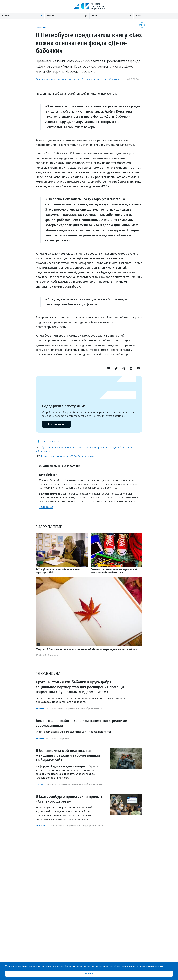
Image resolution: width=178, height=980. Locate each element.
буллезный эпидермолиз (55, 448)
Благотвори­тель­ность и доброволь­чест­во (58, 79)
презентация (104, 448)
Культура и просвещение (95, 79)
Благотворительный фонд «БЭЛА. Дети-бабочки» (68, 456)
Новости (41, 27)
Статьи (39, 784)
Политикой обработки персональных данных (139, 966)
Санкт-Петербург (51, 442)
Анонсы (40, 708)
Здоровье (53, 655)
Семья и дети (116, 79)
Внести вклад (56, 424)
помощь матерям (86, 448)
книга (73, 448)
